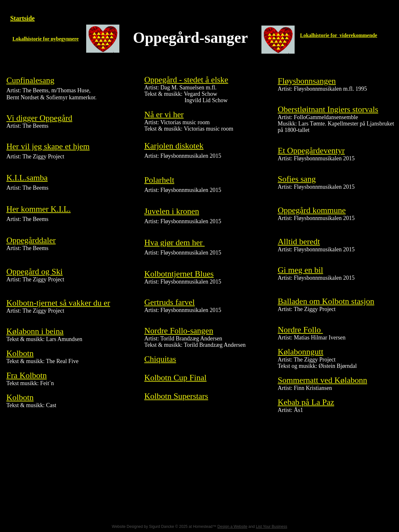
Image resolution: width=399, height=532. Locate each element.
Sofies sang (297, 179)
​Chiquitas (160, 359)
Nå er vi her (164, 114)
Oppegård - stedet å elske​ (186, 80)
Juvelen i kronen (172, 211)
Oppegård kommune (312, 210)
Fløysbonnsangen (307, 81)
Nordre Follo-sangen (179, 331)
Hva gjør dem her (174, 243)
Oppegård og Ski (34, 272)
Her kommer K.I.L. (38, 209)
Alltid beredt (299, 242)
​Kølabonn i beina (35, 331)
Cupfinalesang (30, 80)
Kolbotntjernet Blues (179, 274)
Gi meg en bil (300, 270)
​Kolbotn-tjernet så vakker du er (58, 303)
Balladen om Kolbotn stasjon (326, 301)
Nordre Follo (300, 330)
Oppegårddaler (31, 240)
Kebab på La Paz (306, 402)
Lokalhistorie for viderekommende (339, 35)
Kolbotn (20, 353)
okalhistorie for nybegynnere (47, 39)
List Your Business (272, 527)
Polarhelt (159, 180)
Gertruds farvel (169, 302)
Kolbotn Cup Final (175, 378)
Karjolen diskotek (174, 146)
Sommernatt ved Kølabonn (322, 380)
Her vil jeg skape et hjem (48, 146)
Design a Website (232, 527)
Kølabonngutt (301, 352)
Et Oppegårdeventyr (311, 151)
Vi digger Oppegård (39, 118)
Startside (23, 18)
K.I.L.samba (27, 178)
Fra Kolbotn (26, 375)
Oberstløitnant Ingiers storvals (328, 109)
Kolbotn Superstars (176, 396)
